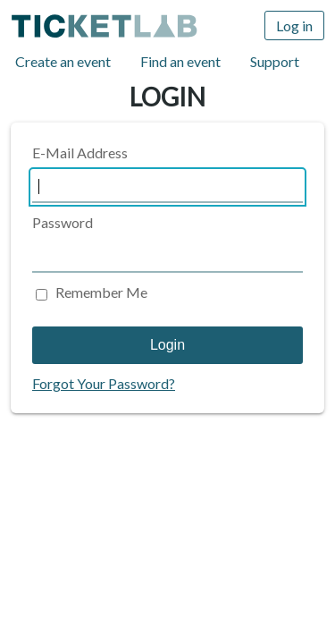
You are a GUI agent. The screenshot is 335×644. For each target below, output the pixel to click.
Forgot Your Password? (104, 383)
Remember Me (101, 292)
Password (63, 222)
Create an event (63, 61)
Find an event (180, 61)
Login (167, 345)
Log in (294, 25)
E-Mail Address (80, 153)
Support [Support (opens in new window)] (275, 61)
